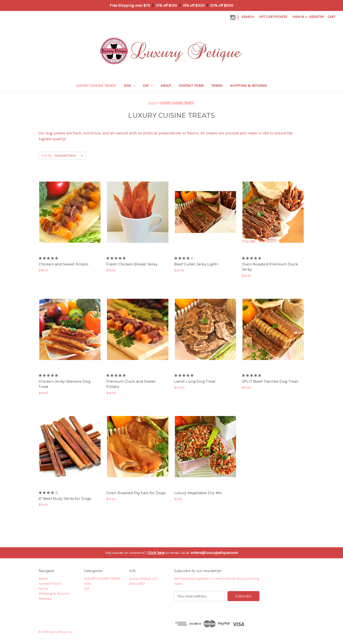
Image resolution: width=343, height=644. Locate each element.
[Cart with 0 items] (331, 17)
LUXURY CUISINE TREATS (96, 86)
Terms (217, 86)
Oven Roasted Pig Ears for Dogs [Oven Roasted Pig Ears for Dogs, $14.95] (136, 493)
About (166, 86)
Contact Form (191, 86)
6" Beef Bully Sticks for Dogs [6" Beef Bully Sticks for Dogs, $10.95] (65, 499)
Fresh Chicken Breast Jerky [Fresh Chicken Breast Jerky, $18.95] (132, 264)
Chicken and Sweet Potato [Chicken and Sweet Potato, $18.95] (63, 264)
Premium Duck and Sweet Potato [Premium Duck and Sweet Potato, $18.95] (131, 384)
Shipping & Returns (248, 86)
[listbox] (70, 156)
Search (248, 17)
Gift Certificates (273, 17)
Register (317, 17)
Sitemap (45, 599)
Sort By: (47, 155)
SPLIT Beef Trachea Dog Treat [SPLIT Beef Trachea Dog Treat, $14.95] (270, 381)
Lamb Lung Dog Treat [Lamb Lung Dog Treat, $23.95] (195, 381)
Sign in (298, 17)
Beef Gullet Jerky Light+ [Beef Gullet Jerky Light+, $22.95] (197, 264)
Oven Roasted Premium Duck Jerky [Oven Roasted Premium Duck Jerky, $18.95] (270, 267)
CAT (148, 86)
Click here (156, 553)
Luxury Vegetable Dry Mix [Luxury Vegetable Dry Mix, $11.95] (198, 493)
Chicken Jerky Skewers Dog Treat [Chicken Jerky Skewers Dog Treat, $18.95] (65, 384)
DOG (129, 86)
